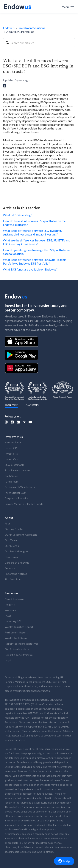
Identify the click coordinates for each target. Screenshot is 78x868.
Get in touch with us (17, 649)
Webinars (10, 610)
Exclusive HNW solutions (20, 487)
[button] (68, 6)
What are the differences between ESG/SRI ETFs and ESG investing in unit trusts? (37, 242)
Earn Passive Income (17, 470)
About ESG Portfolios (20, 32)
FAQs (8, 616)
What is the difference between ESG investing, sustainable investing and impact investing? (32, 232)
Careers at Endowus (17, 563)
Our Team (11, 540)
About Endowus (14, 599)
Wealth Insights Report (19, 627)
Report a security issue (19, 655)
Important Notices (16, 574)
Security (10, 568)
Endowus (9, 28)
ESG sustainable (15, 465)
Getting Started (14, 529)
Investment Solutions (32, 28)
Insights (10, 604)
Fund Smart (12, 482)
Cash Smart (12, 476)
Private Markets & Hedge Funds (24, 504)
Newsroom (11, 557)
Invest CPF (11, 448)
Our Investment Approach (21, 535)
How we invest (14, 442)
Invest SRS (11, 454)
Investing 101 (13, 621)
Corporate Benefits (17, 498)
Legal (8, 660)
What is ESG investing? (18, 215)
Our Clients (12, 546)
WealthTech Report (17, 638)
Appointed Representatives (22, 644)
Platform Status (14, 579)
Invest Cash (12, 459)
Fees (8, 523)
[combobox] (39, 43)
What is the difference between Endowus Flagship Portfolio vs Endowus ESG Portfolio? (35, 261)
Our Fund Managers (17, 551)
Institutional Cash (16, 493)
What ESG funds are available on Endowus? (30, 269)
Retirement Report (16, 632)
